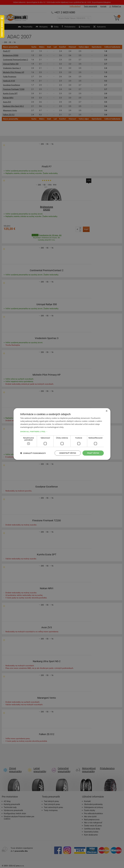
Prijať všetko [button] (93, 453)
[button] (62, 431)
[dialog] (62, 434)
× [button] (107, 411)
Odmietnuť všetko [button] (66, 453)
